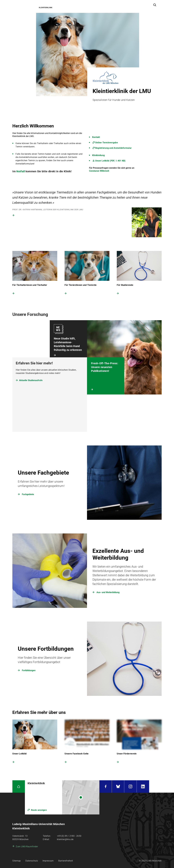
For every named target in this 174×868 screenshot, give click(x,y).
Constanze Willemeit (99, 171)
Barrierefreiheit (66, 861)
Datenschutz (32, 861)
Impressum (48, 861)
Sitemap (17, 861)
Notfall (21, 171)
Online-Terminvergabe (107, 143)
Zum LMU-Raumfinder (27, 847)
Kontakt (96, 137)
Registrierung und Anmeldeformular (113, 148)
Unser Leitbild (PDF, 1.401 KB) (110, 161)
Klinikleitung (98, 155)
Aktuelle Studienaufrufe (31, 380)
